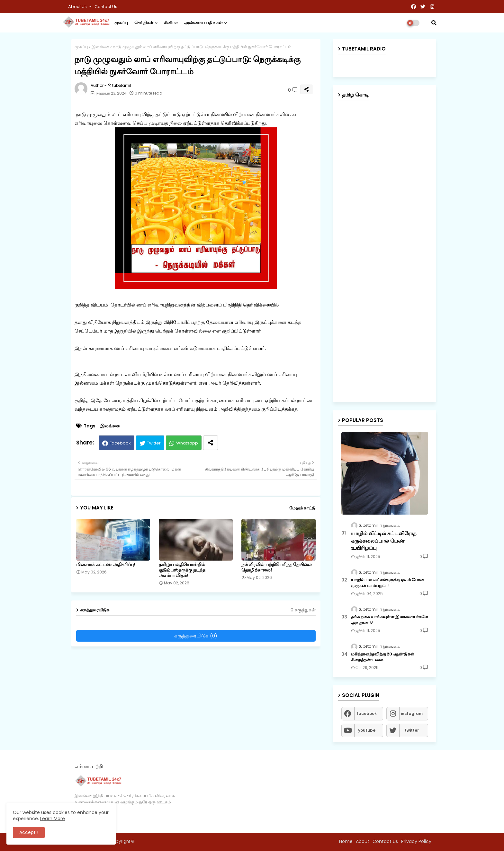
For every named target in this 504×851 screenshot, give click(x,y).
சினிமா (171, 23)
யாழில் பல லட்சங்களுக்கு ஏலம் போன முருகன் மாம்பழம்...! (388, 583)
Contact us (106, 7)
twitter (412, 730)
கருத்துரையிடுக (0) (196, 636)
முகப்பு (121, 23)
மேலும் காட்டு (302, 508)
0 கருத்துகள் (303, 610)
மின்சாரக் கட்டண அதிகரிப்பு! (106, 565)
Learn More (53, 819)
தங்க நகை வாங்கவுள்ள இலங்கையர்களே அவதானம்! (390, 620)
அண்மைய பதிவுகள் (203, 23)
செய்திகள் (144, 23)
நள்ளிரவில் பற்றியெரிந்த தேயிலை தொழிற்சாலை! (277, 567)
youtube (367, 730)
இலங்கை (100, 47)
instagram (412, 714)
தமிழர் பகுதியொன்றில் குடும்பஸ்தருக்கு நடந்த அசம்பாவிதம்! (182, 570)
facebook (367, 714)
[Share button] (211, 443)
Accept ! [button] (29, 832)
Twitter (154, 443)
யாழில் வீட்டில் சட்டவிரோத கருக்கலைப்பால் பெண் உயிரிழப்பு (384, 541)
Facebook (120, 443)
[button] (434, 23)
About (363, 841)
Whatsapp (187, 443)
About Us (78, 7)
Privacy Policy (416, 841)
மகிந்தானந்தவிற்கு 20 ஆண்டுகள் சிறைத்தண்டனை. (382, 657)
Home (346, 841)
